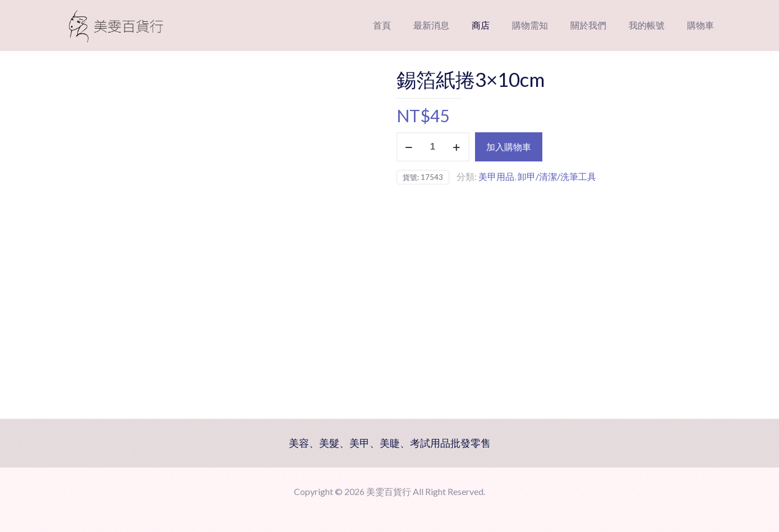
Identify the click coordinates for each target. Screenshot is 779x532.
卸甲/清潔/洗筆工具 (557, 176)
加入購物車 (509, 147)
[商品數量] (433, 147)
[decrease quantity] (409, 147)
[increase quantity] (457, 147)
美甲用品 (496, 176)
